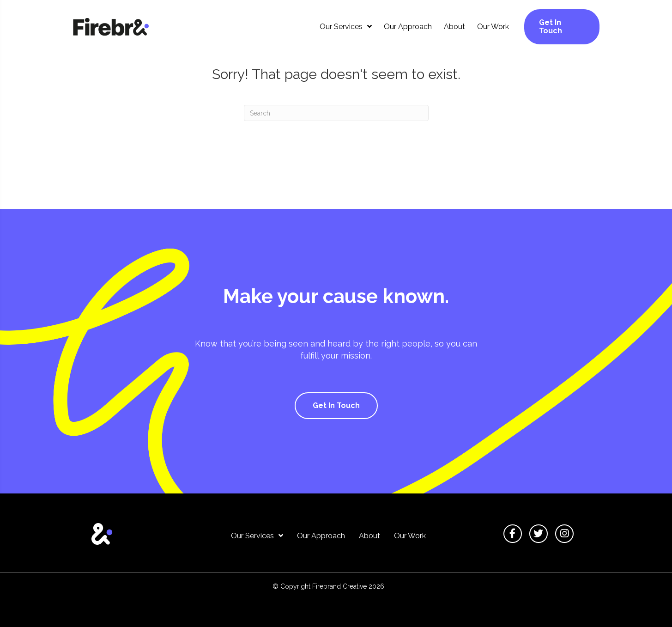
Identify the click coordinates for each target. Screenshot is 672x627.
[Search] (336, 113)
